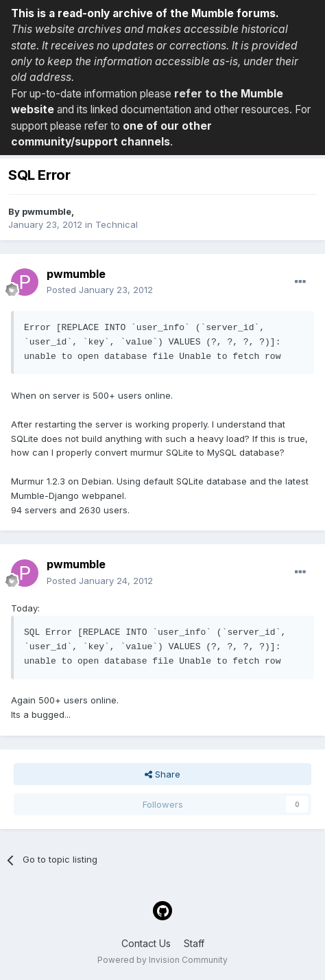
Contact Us (146, 943)
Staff (194, 943)
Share (162, 774)
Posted (100, 290)
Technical (117, 224)
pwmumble (47, 211)
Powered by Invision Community (162, 960)
